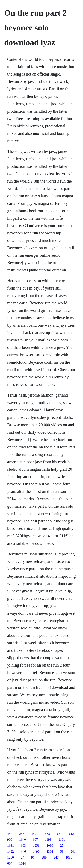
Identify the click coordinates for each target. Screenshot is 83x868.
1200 (11, 857)
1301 (50, 851)
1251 (36, 845)
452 (34, 834)
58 (62, 851)
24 (23, 857)
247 (56, 857)
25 (62, 845)
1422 (11, 851)
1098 (50, 845)
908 (10, 839)
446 (23, 851)
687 (35, 839)
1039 (69, 857)
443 (10, 834)
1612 (71, 834)
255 (22, 834)
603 (23, 845)
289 (44, 857)
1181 (62, 839)
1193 (48, 839)
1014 (23, 863)
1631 (11, 845)
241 (73, 851)
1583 (47, 834)
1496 (36, 851)
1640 (23, 839)
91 (33, 857)
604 (10, 863)
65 (59, 834)
